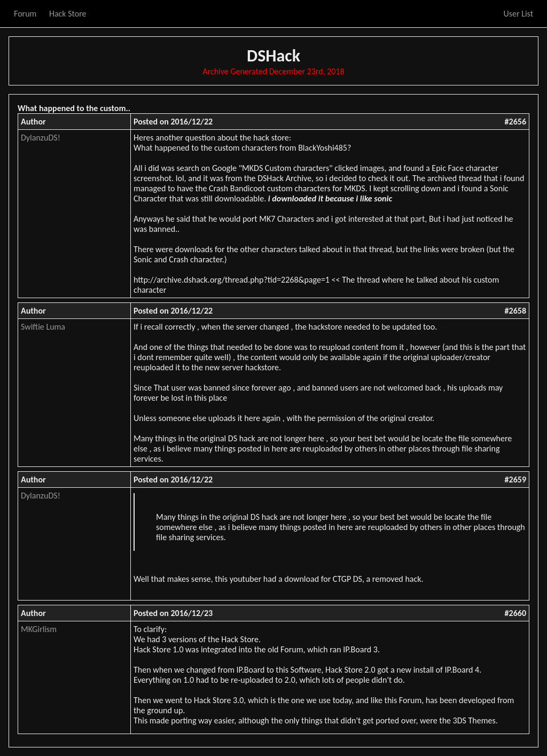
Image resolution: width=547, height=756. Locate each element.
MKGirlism (39, 629)
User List (518, 14)
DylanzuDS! (41, 138)
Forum (25, 14)
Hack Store (68, 14)
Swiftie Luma (43, 327)
